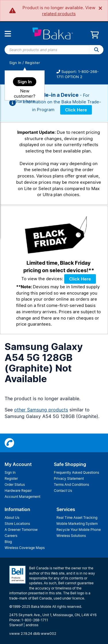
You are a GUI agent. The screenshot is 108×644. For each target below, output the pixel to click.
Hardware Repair (18, 491)
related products (59, 14)
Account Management (22, 497)
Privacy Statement (69, 478)
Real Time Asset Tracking (77, 518)
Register (33, 63)
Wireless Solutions (71, 536)
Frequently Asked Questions (76, 472)
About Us (12, 518)
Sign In (15, 63)
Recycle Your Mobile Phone (79, 530)
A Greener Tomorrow (21, 530)
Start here (25, 101)
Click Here (76, 110)
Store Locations (17, 524)
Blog (8, 542)
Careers (11, 536)
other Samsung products (41, 410)
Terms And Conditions (71, 485)
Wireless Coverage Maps (25, 548)
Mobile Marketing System (77, 524)
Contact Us (63, 491)
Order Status (15, 485)
